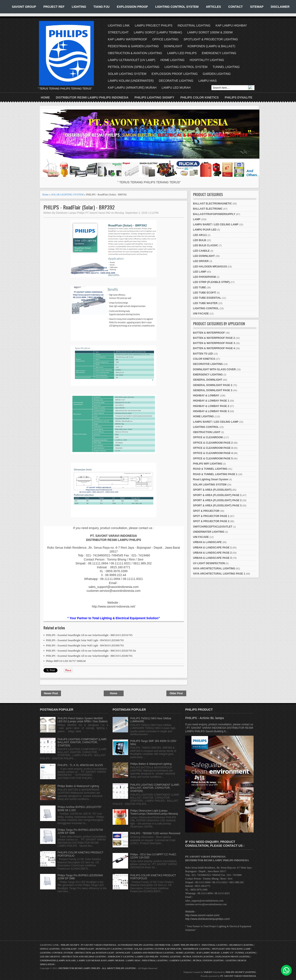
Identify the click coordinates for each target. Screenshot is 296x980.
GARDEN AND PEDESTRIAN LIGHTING (153, 953)
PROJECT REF (54, 7)
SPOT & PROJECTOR (206, 511)
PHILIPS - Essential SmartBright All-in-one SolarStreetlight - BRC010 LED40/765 (89, 656)
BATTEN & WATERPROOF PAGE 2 (214, 338)
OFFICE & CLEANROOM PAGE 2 (213, 443)
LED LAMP (200, 272)
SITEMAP (257, 7)
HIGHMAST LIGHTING (241, 945)
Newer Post (51, 693)
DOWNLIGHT (173, 46)
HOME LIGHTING (172, 60)
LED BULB (200, 240)
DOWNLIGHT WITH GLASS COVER (215, 369)
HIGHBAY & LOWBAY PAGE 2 (211, 406)
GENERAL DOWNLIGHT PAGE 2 (213, 385)
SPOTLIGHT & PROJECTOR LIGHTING (211, 39)
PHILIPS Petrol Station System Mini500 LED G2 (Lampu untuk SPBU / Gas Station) (82, 720)
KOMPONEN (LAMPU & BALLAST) (211, 46)
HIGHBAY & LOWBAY (206, 396)
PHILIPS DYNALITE (239, 97)
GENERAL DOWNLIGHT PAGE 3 (213, 390)
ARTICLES (213, 7)
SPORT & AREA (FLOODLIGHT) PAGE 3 (217, 506)
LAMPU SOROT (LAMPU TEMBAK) (158, 32)
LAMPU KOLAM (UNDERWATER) (131, 81)
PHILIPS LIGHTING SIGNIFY (154, 97)
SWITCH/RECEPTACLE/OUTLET (213, 527)
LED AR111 (200, 235)
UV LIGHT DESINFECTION (209, 563)
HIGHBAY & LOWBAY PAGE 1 (211, 401)
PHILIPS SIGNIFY (70, 945)
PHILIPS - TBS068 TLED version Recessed (155, 833)
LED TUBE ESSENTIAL (207, 298)
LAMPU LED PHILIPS (182, 53)
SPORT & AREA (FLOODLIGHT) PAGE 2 (217, 500)
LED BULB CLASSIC (206, 245)
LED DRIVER (201, 261)
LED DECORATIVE (50, 956)
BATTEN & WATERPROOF (209, 333)
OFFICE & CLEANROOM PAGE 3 (213, 448)
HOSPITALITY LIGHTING (207, 60)
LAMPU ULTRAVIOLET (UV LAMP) (132, 60)
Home (45, 97)
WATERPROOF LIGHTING (196, 949)
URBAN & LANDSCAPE (207, 542)
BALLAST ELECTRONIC (208, 209)
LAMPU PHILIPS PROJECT (186, 945)
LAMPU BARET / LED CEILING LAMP (216, 225)
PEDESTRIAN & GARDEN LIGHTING (133, 46)
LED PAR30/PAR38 (205, 277)
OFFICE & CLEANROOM (208, 437)
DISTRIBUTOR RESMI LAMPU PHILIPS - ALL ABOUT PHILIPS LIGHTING (97, 968)
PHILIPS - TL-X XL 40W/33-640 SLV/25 (80, 765)
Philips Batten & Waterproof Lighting (78, 786)
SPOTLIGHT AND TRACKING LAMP (231, 949)
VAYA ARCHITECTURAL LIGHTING (214, 569)
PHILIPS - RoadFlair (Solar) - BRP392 (79, 207)
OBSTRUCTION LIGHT (207, 432)
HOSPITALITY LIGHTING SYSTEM (114, 949)
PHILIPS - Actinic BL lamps (205, 718)
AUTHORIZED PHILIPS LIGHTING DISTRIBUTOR (144, 945)
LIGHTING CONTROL (206, 308)
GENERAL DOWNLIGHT (208, 380)
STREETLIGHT (118, 32)
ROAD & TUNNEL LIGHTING (210, 469)
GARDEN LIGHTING (217, 74)
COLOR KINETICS (204, 359)
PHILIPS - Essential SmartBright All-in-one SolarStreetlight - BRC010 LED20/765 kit (91, 651)
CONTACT (235, 7)
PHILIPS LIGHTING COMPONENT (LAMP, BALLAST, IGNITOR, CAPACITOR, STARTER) (82, 742)
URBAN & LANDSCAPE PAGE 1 (212, 548)
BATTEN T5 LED (203, 354)
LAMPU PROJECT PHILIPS (154, 25)
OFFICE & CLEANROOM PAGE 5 (213, 459)
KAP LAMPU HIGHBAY (231, 25)
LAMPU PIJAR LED (205, 230)
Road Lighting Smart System (211, 479)
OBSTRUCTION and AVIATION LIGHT (94, 953)
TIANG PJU (102, 7)
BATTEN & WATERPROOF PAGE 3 (214, 343)
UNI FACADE (201, 314)
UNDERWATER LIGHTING (209, 532)
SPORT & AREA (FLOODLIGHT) (212, 490)
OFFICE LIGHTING (165, 39)
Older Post (176, 693)
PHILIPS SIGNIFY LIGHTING (241, 972)
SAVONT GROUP (24, 7)
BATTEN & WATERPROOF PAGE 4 (214, 348)
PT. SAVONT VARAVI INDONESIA (238, 976)
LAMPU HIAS (208, 81)
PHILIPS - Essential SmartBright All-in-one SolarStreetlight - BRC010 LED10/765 (89, 635)
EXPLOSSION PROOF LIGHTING (175, 74)
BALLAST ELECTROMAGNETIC (213, 204)
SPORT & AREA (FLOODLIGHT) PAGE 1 (217, 495)
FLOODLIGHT (69, 949)
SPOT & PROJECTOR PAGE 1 (211, 516)
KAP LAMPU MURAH (208, 953)
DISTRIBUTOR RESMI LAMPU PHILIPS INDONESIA (92, 97)
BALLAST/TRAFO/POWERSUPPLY (214, 214)
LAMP (197, 219)
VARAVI (208, 972)
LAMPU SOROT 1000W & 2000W (210, 32)
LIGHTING (79, 7)
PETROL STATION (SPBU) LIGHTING (134, 67)
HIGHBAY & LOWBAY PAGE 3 (211, 411)
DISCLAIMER (280, 7)
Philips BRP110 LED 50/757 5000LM (66, 661)
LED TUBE (200, 287)
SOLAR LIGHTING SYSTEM (127, 74)
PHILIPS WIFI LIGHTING (208, 464)
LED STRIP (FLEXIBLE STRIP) (211, 282)
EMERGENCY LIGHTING (219, 53)
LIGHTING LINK (119, 25)
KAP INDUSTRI (173, 949)
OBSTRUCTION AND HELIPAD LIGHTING (84, 956)
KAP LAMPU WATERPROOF (128, 39)
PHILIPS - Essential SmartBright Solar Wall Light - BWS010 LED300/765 (85, 640)
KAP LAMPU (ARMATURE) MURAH (132, 88)
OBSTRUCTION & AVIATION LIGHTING (135, 53)
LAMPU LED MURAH (176, 88)
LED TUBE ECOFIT (205, 293)
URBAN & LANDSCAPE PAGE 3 (212, 558)
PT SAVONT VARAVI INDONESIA (99, 945)
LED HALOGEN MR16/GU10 (210, 267)
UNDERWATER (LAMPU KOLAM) (58, 960)
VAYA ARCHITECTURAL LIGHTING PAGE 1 (219, 574)
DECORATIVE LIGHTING (176, 81)
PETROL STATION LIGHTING (198, 956)
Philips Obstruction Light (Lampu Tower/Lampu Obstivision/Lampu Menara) (154, 812)
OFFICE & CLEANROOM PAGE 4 (213, 453)
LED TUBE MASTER (205, 303)
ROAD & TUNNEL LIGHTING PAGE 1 (215, 474)
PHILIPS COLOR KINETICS (200, 97)
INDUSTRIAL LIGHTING (194, 25)
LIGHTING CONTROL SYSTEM (177, 7)
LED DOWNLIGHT (204, 256)
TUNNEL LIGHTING (226, 67)
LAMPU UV (227, 953)
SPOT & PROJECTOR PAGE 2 (211, 521)
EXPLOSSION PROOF (133, 7)
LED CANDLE (201, 251)
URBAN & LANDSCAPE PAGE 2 (212, 553)
